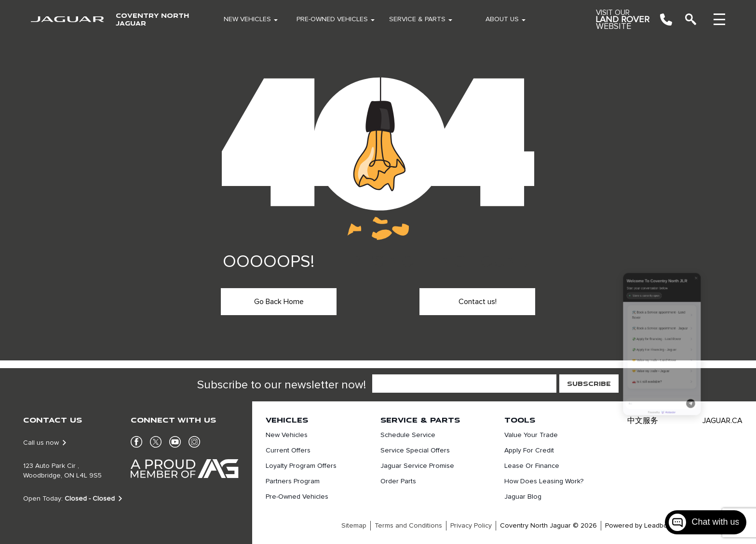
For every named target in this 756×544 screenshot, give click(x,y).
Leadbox (657, 526)
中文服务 (643, 421)
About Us (502, 19)
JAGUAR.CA (722, 421)
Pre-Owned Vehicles (332, 19)
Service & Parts (417, 19)
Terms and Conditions (408, 526)
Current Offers (288, 451)
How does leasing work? (544, 481)
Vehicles (287, 420)
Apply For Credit (529, 451)
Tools (520, 420)
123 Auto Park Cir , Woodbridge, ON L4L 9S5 (62, 471)
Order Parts (398, 481)
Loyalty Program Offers (301, 466)
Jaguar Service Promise (417, 466)
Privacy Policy (471, 526)
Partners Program (293, 481)
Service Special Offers (415, 451)
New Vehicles (247, 19)
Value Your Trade (531, 435)
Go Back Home (279, 302)
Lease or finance (532, 466)
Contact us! (478, 302)
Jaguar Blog (523, 497)
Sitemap (354, 526)
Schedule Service (408, 435)
